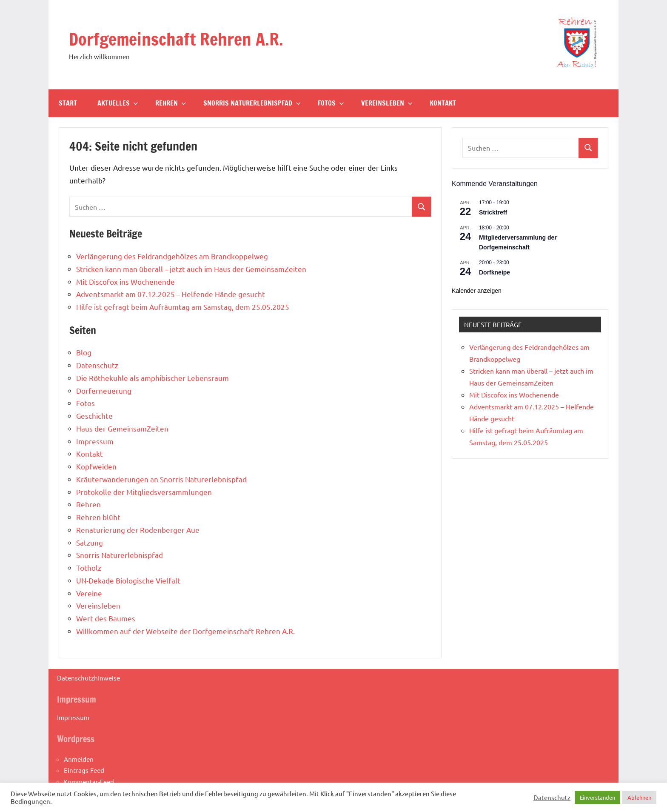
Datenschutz (97, 365)
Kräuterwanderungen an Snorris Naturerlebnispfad (161, 479)
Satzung (90, 542)
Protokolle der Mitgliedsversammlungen (144, 492)
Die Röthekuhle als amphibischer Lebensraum (152, 378)
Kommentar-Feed (89, 782)
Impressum (95, 441)
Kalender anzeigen (477, 291)
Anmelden (79, 759)
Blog (84, 352)
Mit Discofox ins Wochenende (125, 282)
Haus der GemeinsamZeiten (122, 428)
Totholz (89, 568)
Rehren (171, 103)
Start (68, 103)
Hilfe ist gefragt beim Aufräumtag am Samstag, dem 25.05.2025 (183, 307)
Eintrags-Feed (84, 770)
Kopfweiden (96, 466)
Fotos (331, 103)
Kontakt (443, 103)
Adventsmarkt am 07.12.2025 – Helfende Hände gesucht (171, 294)
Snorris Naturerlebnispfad (252, 103)
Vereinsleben (387, 103)
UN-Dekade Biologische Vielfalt (128, 580)
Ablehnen (639, 797)
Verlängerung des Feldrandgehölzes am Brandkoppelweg (172, 256)
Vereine (89, 593)
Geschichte (94, 416)
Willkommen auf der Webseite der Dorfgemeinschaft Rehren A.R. (185, 631)
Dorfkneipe (495, 272)
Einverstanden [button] (597, 797)
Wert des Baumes (106, 618)
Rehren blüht (98, 517)
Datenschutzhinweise (88, 678)
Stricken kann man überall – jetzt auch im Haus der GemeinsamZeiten (191, 269)
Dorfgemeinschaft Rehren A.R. (176, 39)
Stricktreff (493, 212)
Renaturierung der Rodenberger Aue (138, 530)
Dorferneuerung (104, 390)
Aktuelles (118, 103)
